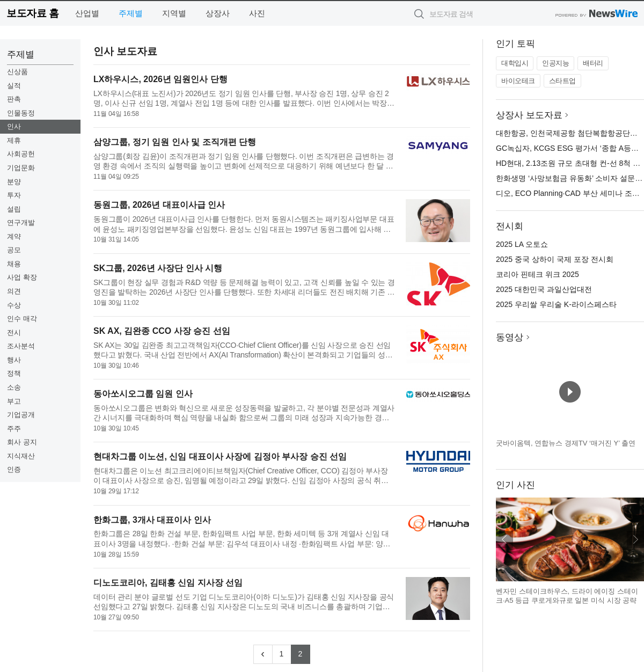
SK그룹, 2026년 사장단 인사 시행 (158, 268)
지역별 (174, 13)
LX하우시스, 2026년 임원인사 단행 (160, 79)
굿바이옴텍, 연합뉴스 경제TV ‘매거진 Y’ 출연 (566, 443)
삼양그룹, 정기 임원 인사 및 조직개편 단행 (175, 142)
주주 (14, 429)
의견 (14, 291)
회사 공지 (22, 442)
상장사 (218, 13)
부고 (14, 401)
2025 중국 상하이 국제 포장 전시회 (555, 259)
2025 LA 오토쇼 (522, 244)
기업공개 (21, 415)
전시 (14, 333)
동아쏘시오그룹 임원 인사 (143, 394)
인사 (14, 126)
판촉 (14, 99)
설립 (14, 209)
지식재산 (21, 456)
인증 (14, 469)
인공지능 (555, 63)
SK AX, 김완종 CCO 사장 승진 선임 (162, 331)
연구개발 (21, 222)
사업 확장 (22, 277)
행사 (14, 360)
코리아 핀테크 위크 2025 (537, 274)
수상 (14, 305)
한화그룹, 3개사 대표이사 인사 (152, 520)
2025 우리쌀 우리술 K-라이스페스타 (556, 304)
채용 (14, 264)
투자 (14, 195)
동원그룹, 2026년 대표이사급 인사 (159, 205)
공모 (14, 250)
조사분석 (21, 346)
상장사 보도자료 (529, 115)
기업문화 (21, 168)
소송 (14, 387)
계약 (14, 236)
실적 (14, 86)
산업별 (87, 13)
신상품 (17, 72)
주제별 (131, 13)
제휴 (14, 140)
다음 (635, 539)
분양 (14, 182)
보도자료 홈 (32, 13)
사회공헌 (21, 154)
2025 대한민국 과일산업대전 (544, 289)
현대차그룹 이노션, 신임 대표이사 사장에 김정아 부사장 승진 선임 (220, 456)
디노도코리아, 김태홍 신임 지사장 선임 (168, 583)
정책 (14, 373)
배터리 (593, 63)
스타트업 (562, 81)
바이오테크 (518, 81)
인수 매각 (22, 319)
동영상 (510, 337)
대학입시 (515, 63)
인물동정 (21, 113)
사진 (257, 13)
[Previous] (263, 654)
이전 (504, 539)
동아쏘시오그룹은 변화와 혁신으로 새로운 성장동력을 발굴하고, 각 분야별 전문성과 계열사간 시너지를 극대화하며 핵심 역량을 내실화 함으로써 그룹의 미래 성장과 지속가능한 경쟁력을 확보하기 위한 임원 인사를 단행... (244, 413)
